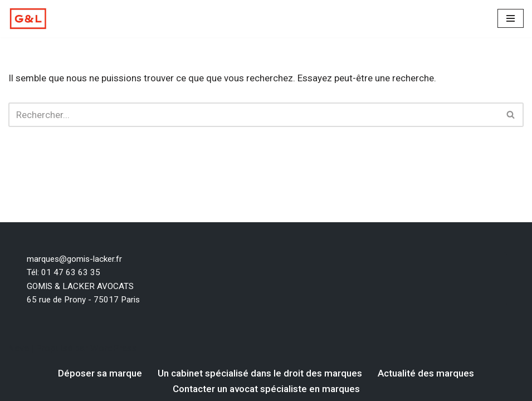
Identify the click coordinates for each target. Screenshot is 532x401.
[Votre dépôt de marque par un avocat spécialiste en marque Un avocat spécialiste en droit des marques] (28, 19)
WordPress (114, 348)
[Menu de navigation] (511, 18)
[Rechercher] (253, 115)
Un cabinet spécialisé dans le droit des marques (260, 373)
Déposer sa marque (100, 373)
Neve (19, 348)
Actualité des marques (426, 373)
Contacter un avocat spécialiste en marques (266, 389)
